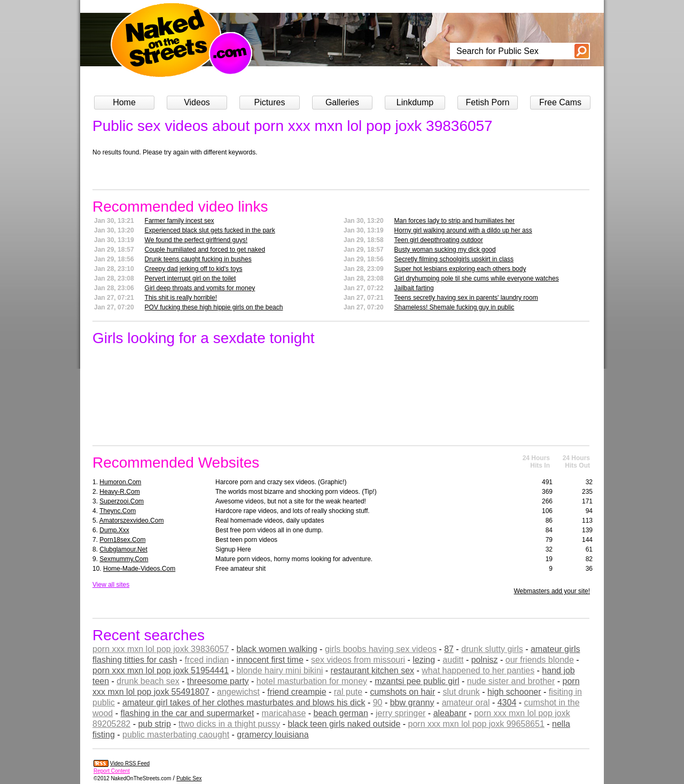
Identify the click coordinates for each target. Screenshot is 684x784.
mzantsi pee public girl (417, 681)
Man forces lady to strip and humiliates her (454, 221)
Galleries (342, 102)
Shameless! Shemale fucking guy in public (454, 307)
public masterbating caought (176, 735)
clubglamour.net (123, 549)
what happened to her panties (478, 670)
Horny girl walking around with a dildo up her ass (463, 230)
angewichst (238, 692)
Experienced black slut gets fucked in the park (210, 230)
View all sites (111, 585)
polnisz (485, 660)
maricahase (284, 713)
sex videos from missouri (358, 660)
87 (449, 649)
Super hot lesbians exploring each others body (460, 269)
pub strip (154, 724)
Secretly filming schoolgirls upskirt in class (454, 259)
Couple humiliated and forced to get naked (205, 250)
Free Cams (560, 102)
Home (124, 102)
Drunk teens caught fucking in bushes (198, 259)
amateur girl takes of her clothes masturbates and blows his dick (244, 703)
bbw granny (412, 703)
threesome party (218, 681)
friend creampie (297, 692)
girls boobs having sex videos (381, 649)
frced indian (207, 660)
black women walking (277, 649)
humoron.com (120, 482)
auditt (453, 660)
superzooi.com (122, 501)
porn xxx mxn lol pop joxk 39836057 (161, 649)
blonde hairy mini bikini (279, 670)
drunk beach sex (148, 681)
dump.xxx (114, 530)
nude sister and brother (511, 681)
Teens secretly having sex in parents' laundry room (466, 298)
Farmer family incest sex (180, 221)
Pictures (270, 102)
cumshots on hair (402, 692)
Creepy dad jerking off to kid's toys (194, 269)
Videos (197, 102)
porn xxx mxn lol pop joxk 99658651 (476, 724)
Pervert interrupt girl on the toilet (191, 278)
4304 (507, 703)
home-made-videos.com (139, 569)
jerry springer (401, 713)
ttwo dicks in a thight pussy (229, 724)
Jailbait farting (414, 288)
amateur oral (466, 703)
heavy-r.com (119, 492)
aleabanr (450, 713)
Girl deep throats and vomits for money (200, 288)
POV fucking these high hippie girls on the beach (214, 307)
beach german (341, 713)
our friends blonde (540, 660)
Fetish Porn (488, 102)
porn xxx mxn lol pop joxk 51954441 (161, 670)
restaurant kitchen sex (373, 670)
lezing (424, 660)
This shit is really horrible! (181, 298)
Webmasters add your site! (552, 591)
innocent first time (270, 660)
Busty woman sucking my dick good (445, 250)
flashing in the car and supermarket (187, 713)
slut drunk (461, 692)
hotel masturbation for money (312, 681)
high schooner (514, 692)
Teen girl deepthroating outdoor (439, 240)
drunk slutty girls (492, 649)
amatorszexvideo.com (132, 521)
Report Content (112, 771)
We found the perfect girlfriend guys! (196, 240)
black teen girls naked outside (344, 724)
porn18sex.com (122, 540)
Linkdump (415, 102)
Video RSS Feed (130, 763)
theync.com (118, 511)
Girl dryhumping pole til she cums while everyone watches (477, 278)
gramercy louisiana (273, 735)
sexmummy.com (124, 559)
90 (378, 703)
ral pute (348, 692)
